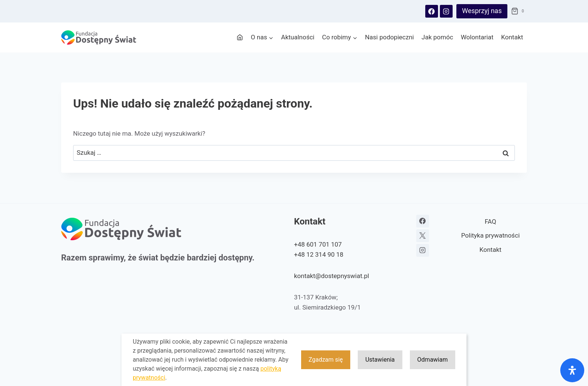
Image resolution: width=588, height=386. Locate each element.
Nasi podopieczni (389, 37)
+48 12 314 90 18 (319, 254)
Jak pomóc (437, 37)
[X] (423, 236)
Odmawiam (433, 360)
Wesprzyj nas (482, 11)
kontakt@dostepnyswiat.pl (331, 276)
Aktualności (298, 37)
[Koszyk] (519, 11)
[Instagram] (446, 11)
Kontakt (512, 37)
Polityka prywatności (490, 235)
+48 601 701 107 (318, 244)
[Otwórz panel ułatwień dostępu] (572, 370)
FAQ (490, 221)
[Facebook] (432, 11)
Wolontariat (477, 37)
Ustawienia (380, 360)
